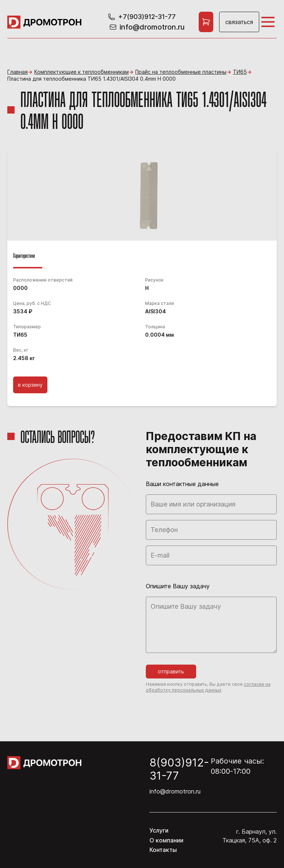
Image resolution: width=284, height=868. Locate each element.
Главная (17, 72)
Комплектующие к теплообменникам (81, 72)
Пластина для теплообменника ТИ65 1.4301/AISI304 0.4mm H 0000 (92, 79)
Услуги (159, 830)
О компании (166, 840)
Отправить (171, 671)
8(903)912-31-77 (179, 769)
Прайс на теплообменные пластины (181, 72)
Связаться (239, 22)
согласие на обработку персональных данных (208, 687)
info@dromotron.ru (175, 791)
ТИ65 (240, 72)
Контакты (163, 850)
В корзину (30, 385)
